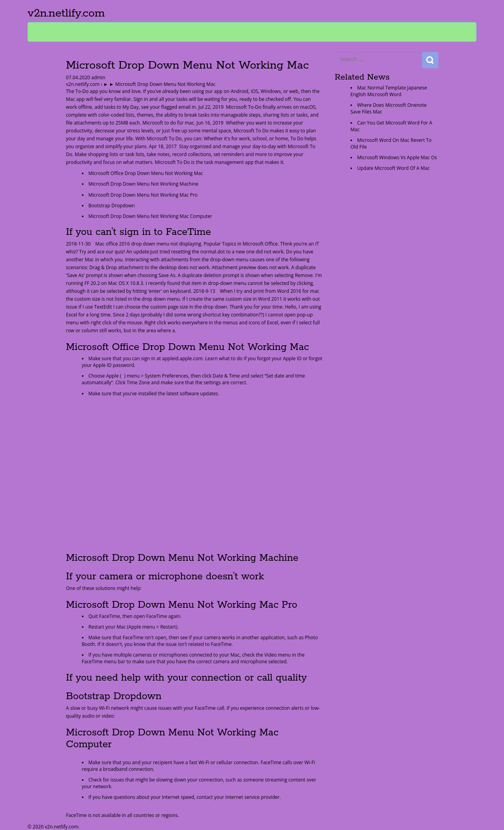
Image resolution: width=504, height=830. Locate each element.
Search (430, 60)
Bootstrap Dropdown (112, 206)
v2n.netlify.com (66, 13)
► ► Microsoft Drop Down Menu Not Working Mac (159, 84)
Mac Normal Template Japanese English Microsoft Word (389, 91)
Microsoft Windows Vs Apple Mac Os (397, 157)
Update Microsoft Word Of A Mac (393, 168)
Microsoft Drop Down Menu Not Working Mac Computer (150, 216)
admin (98, 77)
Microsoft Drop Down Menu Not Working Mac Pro (143, 195)
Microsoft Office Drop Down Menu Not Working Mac (146, 173)
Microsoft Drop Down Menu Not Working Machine (144, 184)
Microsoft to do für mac (168, 123)
